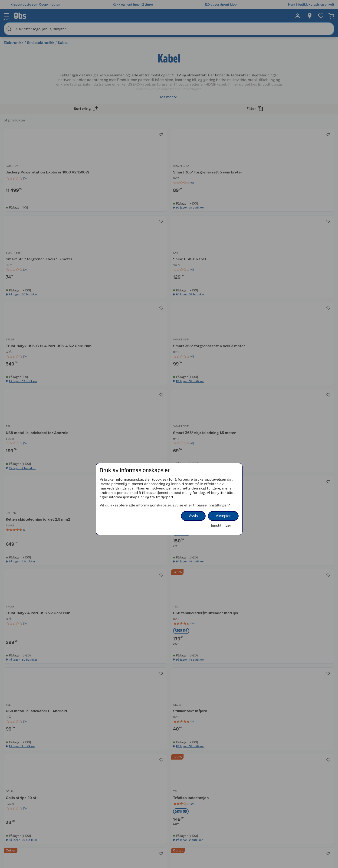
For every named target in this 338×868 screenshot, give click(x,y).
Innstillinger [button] (221, 525)
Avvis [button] (193, 516)
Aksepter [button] (223, 516)
